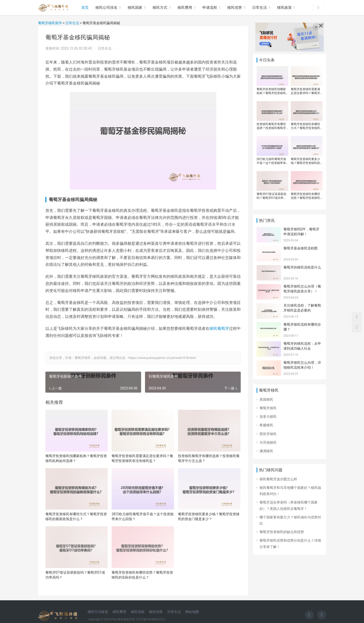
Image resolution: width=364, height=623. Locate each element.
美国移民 (266, 399)
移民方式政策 (98, 612)
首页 (85, 8)
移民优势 (235, 8)
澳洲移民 (266, 451)
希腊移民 (266, 425)
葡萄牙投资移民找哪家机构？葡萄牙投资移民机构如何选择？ (76, 458)
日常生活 (260, 8)
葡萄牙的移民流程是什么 (302, 267)
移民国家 (135, 8)
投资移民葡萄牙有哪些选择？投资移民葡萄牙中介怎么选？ (209, 458)
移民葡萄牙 (219, 328)
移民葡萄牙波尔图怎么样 (278, 479)
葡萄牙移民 (268, 408)
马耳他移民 (268, 442)
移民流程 (138, 612)
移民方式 (160, 8)
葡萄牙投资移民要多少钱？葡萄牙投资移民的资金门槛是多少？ (209, 516)
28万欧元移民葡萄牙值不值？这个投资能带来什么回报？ (143, 516)
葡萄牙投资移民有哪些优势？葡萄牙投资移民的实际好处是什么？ (142, 575)
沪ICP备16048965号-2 (151, 619)
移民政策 (284, 8)
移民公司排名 (106, 8)
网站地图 (192, 612)
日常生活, (105, 48)
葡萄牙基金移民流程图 (301, 248)
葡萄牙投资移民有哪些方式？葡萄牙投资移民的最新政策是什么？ (76, 516)
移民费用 (185, 8)
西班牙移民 (268, 434)
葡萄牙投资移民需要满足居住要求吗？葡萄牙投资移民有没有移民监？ (142, 458)
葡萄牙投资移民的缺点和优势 (282, 532)
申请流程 (210, 8)
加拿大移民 (268, 417)
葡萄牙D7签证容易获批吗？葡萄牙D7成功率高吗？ (75, 575)
